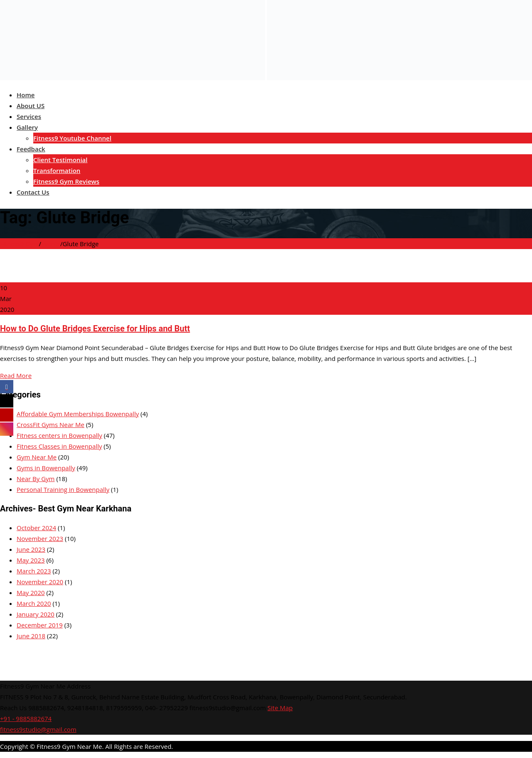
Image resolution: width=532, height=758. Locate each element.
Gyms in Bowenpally (46, 468)
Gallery (27, 127)
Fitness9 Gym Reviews (66, 181)
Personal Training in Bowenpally (63, 489)
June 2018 (31, 636)
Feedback (31, 149)
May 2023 (31, 560)
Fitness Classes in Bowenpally (59, 446)
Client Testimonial (60, 160)
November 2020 (40, 582)
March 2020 (34, 603)
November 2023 (40, 538)
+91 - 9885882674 (26, 718)
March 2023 (34, 571)
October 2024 (36, 528)
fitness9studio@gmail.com (38, 729)
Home (26, 95)
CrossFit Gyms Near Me (50, 425)
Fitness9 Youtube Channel (72, 138)
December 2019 (40, 625)
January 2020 (36, 614)
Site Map (280, 708)
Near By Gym (36, 479)
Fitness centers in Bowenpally (59, 435)
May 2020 (31, 593)
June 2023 (31, 549)
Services (29, 116)
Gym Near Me (37, 457)
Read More (16, 375)
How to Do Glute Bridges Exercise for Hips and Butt (95, 328)
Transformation (57, 170)
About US (31, 106)
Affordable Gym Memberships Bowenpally (78, 414)
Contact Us (33, 192)
